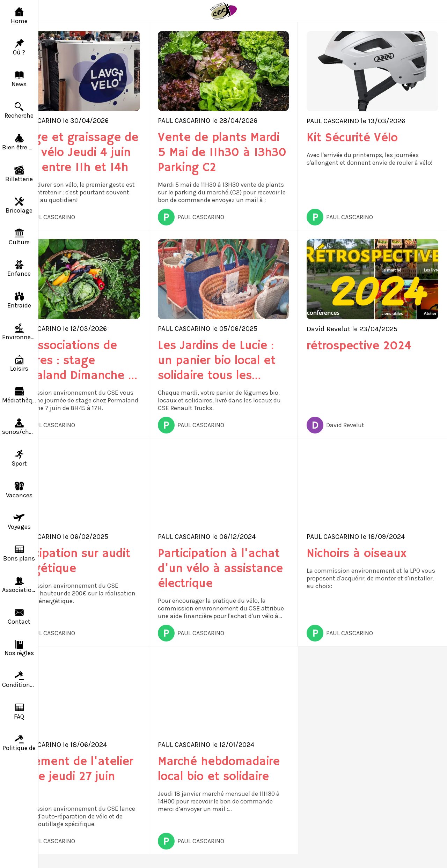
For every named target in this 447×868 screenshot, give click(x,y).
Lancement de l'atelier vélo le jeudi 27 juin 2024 (71, 777)
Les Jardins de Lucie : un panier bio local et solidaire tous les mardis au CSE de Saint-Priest (217, 361)
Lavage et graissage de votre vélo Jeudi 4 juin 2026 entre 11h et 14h (74, 153)
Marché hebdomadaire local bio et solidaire (219, 769)
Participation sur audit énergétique (69, 561)
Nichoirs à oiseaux (357, 554)
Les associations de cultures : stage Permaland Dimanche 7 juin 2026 (71, 361)
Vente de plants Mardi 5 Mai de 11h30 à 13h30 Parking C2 (222, 153)
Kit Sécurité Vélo (352, 138)
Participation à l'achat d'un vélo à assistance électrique (220, 569)
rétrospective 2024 (359, 346)
